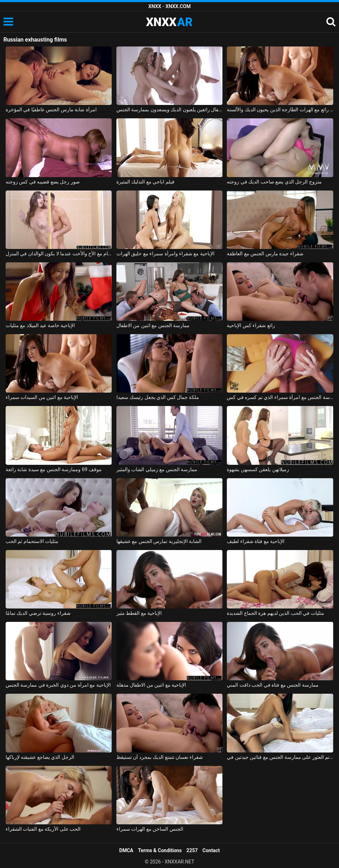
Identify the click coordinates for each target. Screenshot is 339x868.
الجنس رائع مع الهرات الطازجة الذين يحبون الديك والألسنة (280, 110)
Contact (211, 850)
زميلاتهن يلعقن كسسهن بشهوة (258, 469)
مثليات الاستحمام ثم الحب (32, 541)
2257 (192, 850)
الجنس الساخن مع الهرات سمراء (150, 829)
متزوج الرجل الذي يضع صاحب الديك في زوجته (274, 182)
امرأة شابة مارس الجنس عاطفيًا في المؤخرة (51, 110)
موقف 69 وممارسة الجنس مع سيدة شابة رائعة (54, 469)
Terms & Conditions (160, 850)
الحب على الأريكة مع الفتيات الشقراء (43, 829)
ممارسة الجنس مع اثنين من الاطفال (153, 325)
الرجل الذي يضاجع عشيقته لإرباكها (40, 757)
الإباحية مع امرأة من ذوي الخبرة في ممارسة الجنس (58, 685)
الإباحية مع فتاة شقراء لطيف (256, 541)
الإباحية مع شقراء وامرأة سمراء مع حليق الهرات (165, 254)
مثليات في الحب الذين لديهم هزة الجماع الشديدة (275, 613)
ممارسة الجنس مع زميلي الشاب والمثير (157, 469)
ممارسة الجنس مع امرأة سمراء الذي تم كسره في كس (280, 397)
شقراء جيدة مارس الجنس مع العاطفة (265, 254)
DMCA (126, 850)
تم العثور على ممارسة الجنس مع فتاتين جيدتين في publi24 (280, 757)
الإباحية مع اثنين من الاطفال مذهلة (151, 685)
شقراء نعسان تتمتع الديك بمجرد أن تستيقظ (160, 757)
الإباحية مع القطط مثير (139, 613)
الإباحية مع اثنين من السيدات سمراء (42, 397)
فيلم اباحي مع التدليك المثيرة (145, 182)
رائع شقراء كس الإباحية (251, 325)
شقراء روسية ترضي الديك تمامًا (38, 613)
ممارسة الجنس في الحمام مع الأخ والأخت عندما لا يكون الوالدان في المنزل (59, 254)
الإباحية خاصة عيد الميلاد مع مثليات (40, 325)
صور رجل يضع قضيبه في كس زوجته (43, 182)
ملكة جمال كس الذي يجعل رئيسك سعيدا (158, 397)
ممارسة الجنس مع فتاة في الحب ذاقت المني (273, 685)
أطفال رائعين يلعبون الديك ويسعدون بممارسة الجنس (169, 110)
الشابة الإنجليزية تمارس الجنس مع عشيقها (159, 541)
